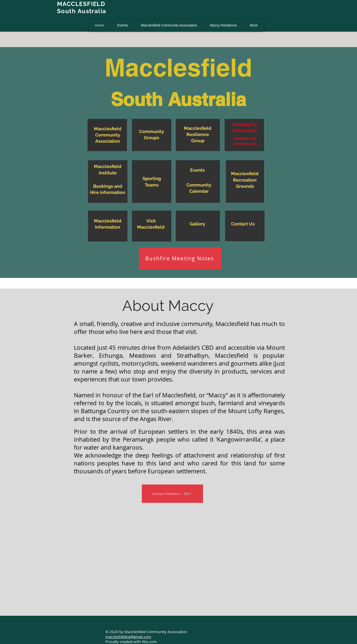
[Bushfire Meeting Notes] (180, 258)
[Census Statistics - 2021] (172, 494)
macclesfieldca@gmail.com (128, 637)
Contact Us (243, 224)
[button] (122, 25)
